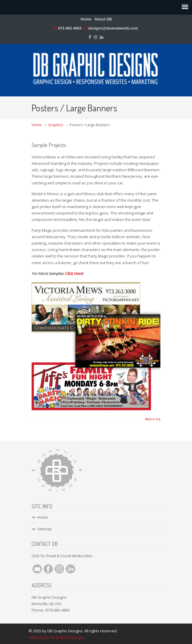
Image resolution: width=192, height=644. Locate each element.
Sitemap (44, 529)
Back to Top (153, 419)
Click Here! (74, 273)
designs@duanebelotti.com (113, 28)
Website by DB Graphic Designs (57, 637)
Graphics (56, 125)
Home (86, 19)
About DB (103, 19)
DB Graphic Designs (96, 67)
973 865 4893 (70, 28)
